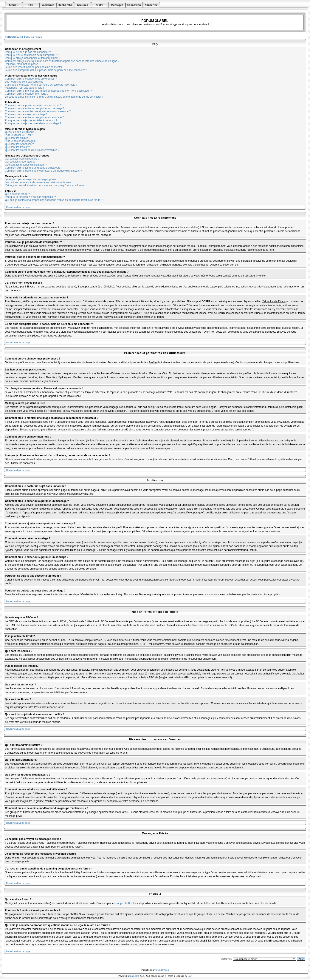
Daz (190, 976)
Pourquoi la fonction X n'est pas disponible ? (30, 197)
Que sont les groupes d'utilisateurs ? (26, 165)
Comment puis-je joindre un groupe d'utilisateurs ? (34, 168)
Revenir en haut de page (18, 207)
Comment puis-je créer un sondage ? (26, 114)
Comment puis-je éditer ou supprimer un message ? (35, 108)
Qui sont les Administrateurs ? (22, 159)
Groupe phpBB (123, 903)
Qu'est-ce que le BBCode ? (21, 132)
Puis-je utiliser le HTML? (19, 135)
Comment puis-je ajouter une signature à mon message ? (38, 111)
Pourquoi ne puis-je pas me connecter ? (28, 52)
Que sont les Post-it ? (17, 147)
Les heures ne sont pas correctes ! (25, 82)
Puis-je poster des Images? (21, 141)
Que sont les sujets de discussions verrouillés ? (32, 150)
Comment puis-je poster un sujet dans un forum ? (33, 105)
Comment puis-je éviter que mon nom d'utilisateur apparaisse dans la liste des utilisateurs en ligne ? (62, 61)
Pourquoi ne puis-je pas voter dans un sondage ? (33, 123)
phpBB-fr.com (163, 970)
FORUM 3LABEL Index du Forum (23, 37)
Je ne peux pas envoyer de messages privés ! (31, 179)
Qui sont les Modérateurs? (20, 162)
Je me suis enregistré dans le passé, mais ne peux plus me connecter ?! (46, 70)
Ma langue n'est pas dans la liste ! (24, 88)
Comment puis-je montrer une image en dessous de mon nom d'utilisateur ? (48, 91)
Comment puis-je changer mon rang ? (27, 94)
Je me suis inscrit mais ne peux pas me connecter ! (34, 67)
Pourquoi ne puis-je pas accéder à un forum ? (31, 120)
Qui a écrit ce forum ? (17, 194)
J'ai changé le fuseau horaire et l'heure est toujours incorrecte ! (41, 85)
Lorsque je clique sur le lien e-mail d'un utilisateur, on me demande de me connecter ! (54, 97)
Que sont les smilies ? (18, 138)
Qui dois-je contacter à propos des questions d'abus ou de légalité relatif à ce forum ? (54, 200)
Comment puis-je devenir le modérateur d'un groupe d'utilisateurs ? (43, 171)
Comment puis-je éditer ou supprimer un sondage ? (34, 117)
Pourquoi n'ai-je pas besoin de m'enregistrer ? (31, 55)
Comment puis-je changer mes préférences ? (31, 79)
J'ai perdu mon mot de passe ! (22, 64)
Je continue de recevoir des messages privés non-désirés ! (39, 182)
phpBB (134, 976)
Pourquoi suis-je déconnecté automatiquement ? (33, 58)
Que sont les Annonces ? (19, 144)
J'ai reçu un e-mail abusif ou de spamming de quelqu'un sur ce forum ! (45, 185)
